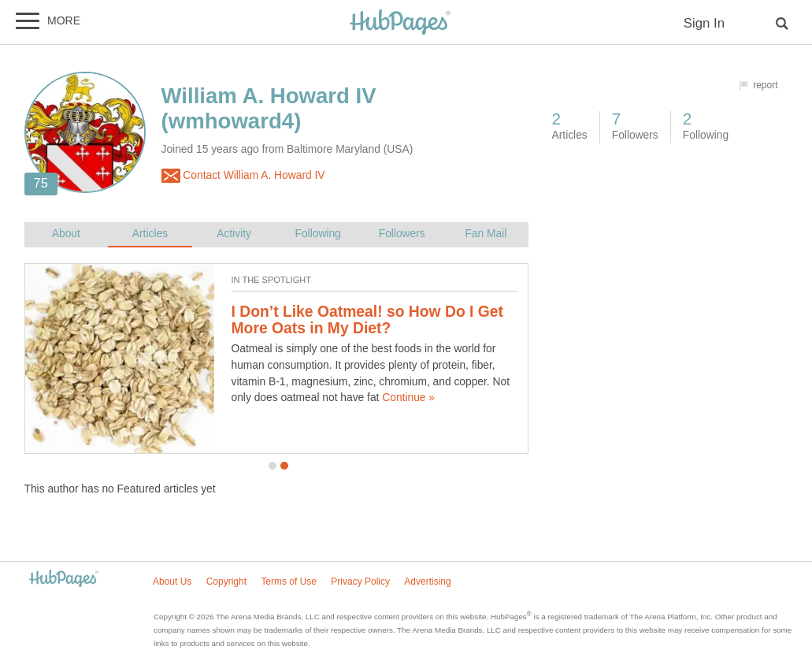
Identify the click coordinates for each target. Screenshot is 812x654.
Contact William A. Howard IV (243, 176)
